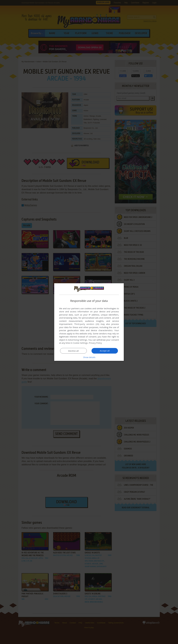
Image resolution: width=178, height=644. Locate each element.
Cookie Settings (80, 343)
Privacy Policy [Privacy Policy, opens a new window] (95, 343)
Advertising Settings (78, 340)
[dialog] (89, 322)
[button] (89, 357)
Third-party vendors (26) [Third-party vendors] (87, 324)
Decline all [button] (73, 351)
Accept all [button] (105, 351)
